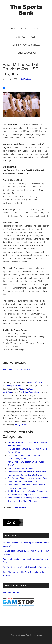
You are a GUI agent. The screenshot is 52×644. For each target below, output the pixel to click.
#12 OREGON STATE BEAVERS (16, 369)
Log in (39, 635)
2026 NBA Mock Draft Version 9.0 (22, 468)
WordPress (31, 635)
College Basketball (19, 507)
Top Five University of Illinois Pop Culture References (26, 567)
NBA (40, 382)
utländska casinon (11, 592)
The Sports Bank (26, 10)
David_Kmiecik (21, 425)
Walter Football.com (31, 392)
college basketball (14, 386)
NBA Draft (32, 382)
